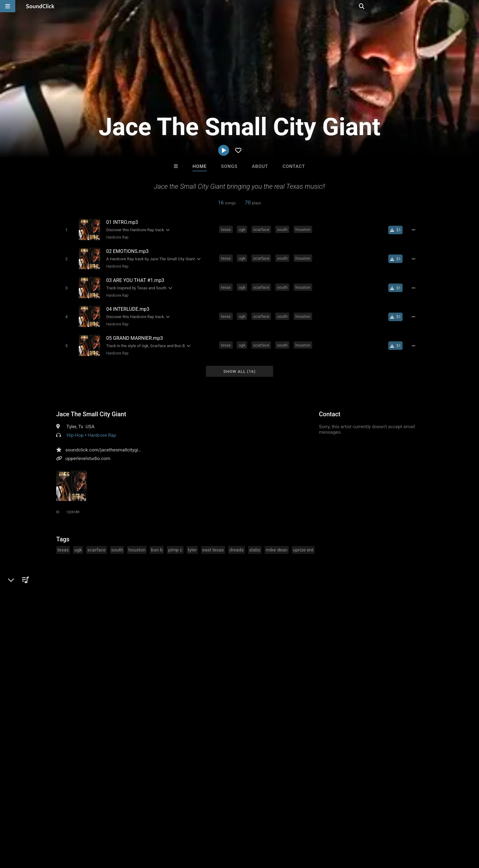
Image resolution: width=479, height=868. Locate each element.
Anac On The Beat (265, 738)
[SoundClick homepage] (40, 6)
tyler (192, 544)
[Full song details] (415, 230)
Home (199, 166)
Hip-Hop (75, 429)
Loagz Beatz (214, 738)
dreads (237, 544)
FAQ (36, 832)
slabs (255, 544)
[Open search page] (473, 6)
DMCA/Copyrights (124, 832)
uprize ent (303, 544)
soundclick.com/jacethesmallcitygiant (105, 444)
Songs (229, 166)
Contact (294, 166)
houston (304, 229)
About (260, 166)
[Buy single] (397, 230)
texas (227, 229)
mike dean (277, 544)
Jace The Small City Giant (91, 408)
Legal (175, 832)
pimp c (175, 544)
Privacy (156, 832)
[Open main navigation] (8, 6)
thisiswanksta (315, 738)
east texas (213, 544)
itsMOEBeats (164, 738)
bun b (157, 544)
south (283, 229)
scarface (262, 229)
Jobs (94, 832)
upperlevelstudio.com (88, 453)
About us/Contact (65, 832)
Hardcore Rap (116, 237)
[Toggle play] (65, 230)
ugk (243, 229)
